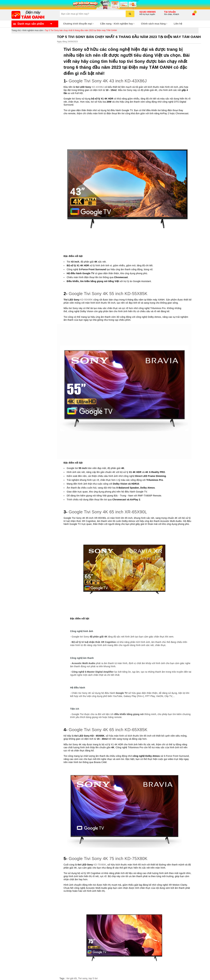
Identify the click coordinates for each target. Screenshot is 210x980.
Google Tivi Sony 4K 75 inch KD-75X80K (108, 859)
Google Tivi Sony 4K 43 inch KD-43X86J (108, 81)
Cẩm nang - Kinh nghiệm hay (117, 24)
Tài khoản (170, 12)
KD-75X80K (100, 865)
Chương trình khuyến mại (78, 24)
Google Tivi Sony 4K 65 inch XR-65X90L (108, 512)
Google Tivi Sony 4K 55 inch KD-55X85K (108, 294)
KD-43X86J (98, 87)
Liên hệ (178, 24)
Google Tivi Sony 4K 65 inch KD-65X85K (108, 730)
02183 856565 (148, 12)
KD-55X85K (86, 300)
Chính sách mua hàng (154, 24)
